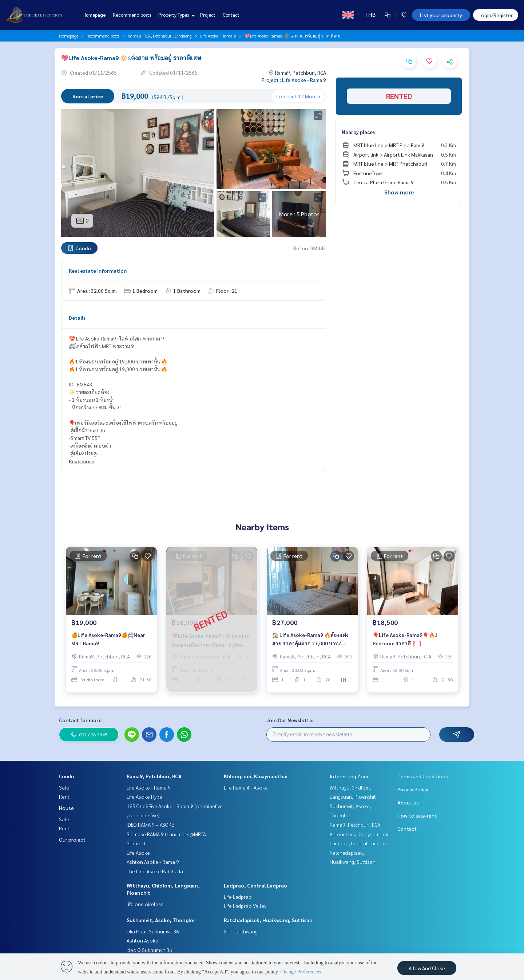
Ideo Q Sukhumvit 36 (149, 950)
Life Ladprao (238, 897)
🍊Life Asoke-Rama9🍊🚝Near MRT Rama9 (108, 641)
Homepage (94, 15)
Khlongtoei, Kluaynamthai (256, 776)
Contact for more (80, 720)
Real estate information (98, 271)
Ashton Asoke (142, 940)
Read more (82, 461)
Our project (72, 839)
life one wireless (145, 904)
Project (208, 15)
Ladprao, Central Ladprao (255, 885)
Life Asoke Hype (144, 796)
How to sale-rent (417, 815)
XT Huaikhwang (241, 931)
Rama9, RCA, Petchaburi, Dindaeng (160, 36)
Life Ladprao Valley (245, 906)
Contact (231, 15)
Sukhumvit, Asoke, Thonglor (161, 920)
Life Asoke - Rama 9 (218, 36)
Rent (64, 796)
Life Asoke (138, 853)
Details (77, 318)
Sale (64, 787)
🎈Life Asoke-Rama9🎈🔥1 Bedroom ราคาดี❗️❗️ (405, 641)
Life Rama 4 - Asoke (246, 787)
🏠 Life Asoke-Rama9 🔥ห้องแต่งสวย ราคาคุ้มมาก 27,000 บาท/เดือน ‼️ (310, 642)
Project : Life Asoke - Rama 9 (294, 80)
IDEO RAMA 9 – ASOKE (150, 824)
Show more (399, 192)
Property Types (176, 15)
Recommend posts (132, 15)
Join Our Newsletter (290, 720)
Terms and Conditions (423, 776)
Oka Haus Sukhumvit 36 (153, 931)
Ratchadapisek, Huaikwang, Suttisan (268, 920)
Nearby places (358, 132)
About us (408, 802)
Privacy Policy (413, 789)
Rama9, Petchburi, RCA (154, 776)
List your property (441, 15)
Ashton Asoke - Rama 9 (153, 862)
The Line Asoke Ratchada (155, 871)
